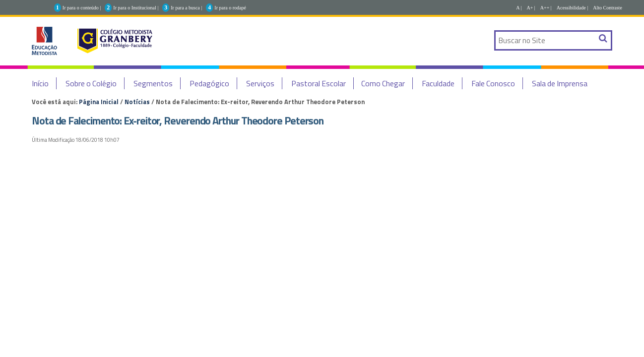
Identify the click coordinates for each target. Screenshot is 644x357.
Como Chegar (383, 83)
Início (40, 83)
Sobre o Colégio (91, 83)
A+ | (531, 8)
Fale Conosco (493, 83)
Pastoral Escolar (319, 83)
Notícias (137, 102)
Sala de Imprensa (560, 83)
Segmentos (153, 83)
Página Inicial (99, 102)
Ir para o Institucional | (136, 8)
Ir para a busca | (186, 8)
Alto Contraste (608, 8)
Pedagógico (209, 83)
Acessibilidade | (572, 8)
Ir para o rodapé (230, 8)
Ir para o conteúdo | (82, 8)
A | (519, 8)
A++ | (546, 8)
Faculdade (438, 83)
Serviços (260, 83)
